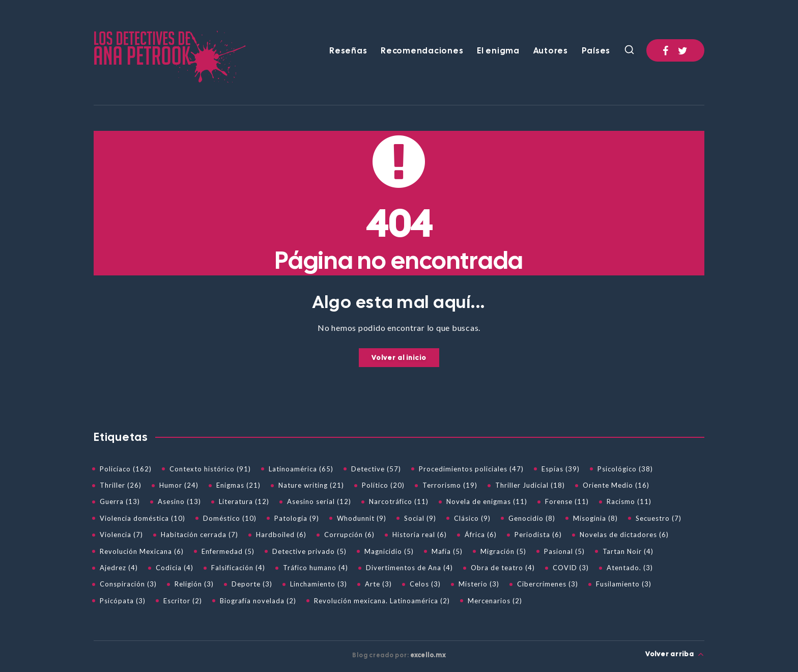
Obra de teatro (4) (503, 568)
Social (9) (420, 518)
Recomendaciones (422, 51)
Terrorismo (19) (450, 485)
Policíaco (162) (126, 469)
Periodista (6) (538, 535)
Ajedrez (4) (119, 568)
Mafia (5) (447, 551)
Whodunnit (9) (362, 518)
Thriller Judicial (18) (530, 485)
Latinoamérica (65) (301, 469)
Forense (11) (567, 501)
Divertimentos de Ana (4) (409, 568)
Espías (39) (561, 469)
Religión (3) (194, 584)
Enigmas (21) (238, 485)
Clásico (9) (472, 518)
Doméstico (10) (230, 518)
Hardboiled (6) (281, 535)
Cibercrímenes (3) (548, 584)
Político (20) (383, 485)
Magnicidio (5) (389, 551)
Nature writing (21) (311, 485)
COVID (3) (571, 568)
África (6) (481, 535)
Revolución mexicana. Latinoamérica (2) (382, 601)
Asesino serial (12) (319, 501)
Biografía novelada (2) (258, 601)
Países (596, 51)
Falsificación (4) (238, 568)
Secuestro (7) (659, 518)
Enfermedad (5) (228, 551)
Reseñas (348, 51)
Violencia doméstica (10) (142, 518)
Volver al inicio (399, 358)
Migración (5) (503, 551)
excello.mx (428, 655)
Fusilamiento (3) (624, 584)
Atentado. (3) (630, 568)
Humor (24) (179, 485)
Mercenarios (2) (495, 601)
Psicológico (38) (625, 469)
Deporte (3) (252, 584)
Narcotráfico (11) (399, 501)
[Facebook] (666, 50)
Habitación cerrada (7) (199, 535)
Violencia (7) (121, 535)
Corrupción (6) (349, 535)
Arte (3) (378, 584)
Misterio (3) (479, 584)
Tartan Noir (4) (628, 551)
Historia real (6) (420, 535)
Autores (551, 51)
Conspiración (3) (128, 584)
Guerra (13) (120, 501)
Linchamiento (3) (319, 584)
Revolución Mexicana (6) (142, 551)
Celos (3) (425, 584)
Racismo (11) (629, 501)
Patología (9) (297, 518)
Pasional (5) (564, 551)
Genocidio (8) (532, 518)
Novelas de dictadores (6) (624, 535)
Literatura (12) (244, 501)
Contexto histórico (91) (210, 469)
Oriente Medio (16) (616, 485)
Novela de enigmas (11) (487, 501)
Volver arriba (675, 654)
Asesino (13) (179, 501)
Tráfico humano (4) (316, 568)
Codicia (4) (175, 568)
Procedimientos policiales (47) (471, 469)
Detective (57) (376, 469)
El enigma (498, 51)
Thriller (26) (121, 485)
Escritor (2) (183, 601)
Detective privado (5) (309, 551)
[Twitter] (683, 50)
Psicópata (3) (123, 601)
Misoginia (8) (595, 518)
